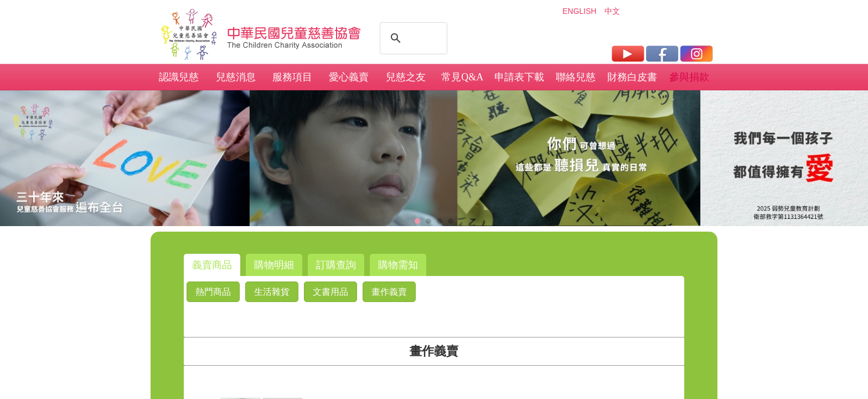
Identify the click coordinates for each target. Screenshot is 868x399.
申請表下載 (519, 77)
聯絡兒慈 (576, 77)
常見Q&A (462, 77)
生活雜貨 (272, 292)
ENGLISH (579, 11)
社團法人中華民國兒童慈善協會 (294, 32)
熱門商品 (213, 292)
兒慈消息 (236, 77)
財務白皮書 (632, 77)
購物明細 (274, 265)
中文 (612, 11)
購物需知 (398, 265)
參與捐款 (689, 77)
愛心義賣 (349, 77)
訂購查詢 (336, 265)
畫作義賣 (389, 292)
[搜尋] (412, 38)
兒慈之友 (406, 77)
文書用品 (330, 292)
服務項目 (292, 77)
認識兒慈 (179, 77)
